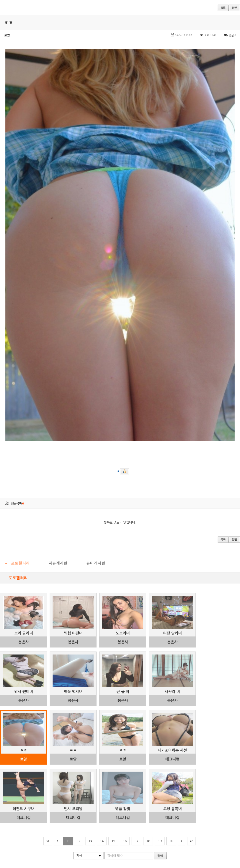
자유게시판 (58, 326)
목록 (223, 8)
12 (78, 604)
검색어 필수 (115, 619)
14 (102, 604)
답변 (234, 8)
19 (160, 604)
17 (136, 604)
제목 (79, 619)
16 (125, 604)
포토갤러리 (20, 326)
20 (171, 604)
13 (90, 604)
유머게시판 (96, 326)
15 (113, 604)
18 (148, 604)
